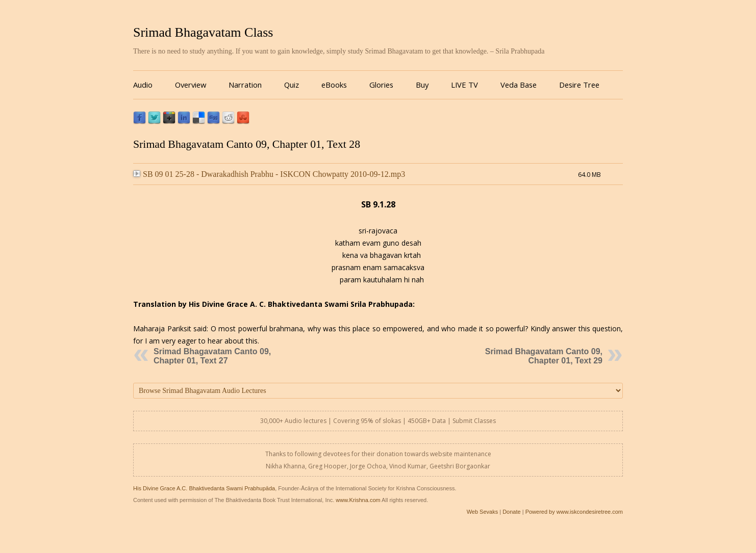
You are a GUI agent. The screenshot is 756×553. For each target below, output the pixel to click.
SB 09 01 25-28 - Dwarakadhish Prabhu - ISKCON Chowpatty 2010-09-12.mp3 (269, 174)
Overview (191, 85)
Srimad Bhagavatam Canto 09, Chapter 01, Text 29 (544, 356)
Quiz (292, 85)
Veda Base (519, 85)
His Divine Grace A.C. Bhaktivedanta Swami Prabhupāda (204, 488)
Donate (511, 512)
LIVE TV (464, 85)
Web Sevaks (483, 512)
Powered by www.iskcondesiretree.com (574, 512)
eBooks (334, 85)
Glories (381, 85)
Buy (422, 85)
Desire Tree (579, 85)
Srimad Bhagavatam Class (203, 32)
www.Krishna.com (358, 500)
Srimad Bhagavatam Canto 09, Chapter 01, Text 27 (212, 356)
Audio (143, 85)
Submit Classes (474, 421)
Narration (245, 85)
